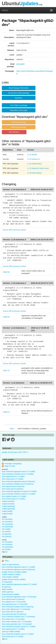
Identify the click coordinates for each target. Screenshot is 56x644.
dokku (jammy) (8, 592)
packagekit (20, 64)
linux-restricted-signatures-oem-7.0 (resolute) (19, 597)
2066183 (6, 317)
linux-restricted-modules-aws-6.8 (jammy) (18, 484)
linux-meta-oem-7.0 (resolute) (13, 619)
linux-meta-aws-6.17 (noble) (13, 479)
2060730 (6, 272)
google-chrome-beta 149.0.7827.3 (15, 452)
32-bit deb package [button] (19, 122)
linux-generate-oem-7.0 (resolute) (15, 604)
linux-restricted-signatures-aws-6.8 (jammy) (18, 481)
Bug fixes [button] (19, 98)
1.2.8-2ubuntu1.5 (34, 159)
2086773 (6, 412)
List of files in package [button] (19, 105)
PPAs (7, 561)
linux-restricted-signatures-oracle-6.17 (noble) (19, 491)
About (12, 429)
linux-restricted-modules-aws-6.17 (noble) (18, 474)
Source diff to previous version (15, 230)
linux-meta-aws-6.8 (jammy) (13, 489)
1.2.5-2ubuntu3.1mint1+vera (38, 168)
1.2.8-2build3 (32, 155)
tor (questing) (7, 582)
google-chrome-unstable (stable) (14, 572)
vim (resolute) (7, 519)
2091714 (6, 371)
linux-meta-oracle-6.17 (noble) (13, 499)
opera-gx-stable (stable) (11, 631)
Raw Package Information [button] (19, 88)
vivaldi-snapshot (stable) (11, 574)
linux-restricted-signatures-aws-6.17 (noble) (19, 471)
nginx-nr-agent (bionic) (11, 565)
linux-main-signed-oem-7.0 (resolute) (16, 609)
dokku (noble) (7, 589)
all (6, 552)
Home (5, 10)
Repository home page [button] (19, 110)
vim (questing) (7, 524)
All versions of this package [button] (19, 93)
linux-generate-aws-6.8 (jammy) (14, 614)
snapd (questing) (8, 506)
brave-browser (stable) (11, 594)
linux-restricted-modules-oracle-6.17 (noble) (19, 494)
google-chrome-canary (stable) (14, 579)
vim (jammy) (7, 534)
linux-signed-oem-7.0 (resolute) (14, 602)
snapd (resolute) (8, 501)
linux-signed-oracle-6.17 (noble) (14, 496)
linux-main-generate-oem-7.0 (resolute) (17, 624)
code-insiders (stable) (10, 577)
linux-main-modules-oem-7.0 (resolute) (17, 622)
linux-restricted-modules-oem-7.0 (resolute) (18, 617)
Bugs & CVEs (10, 466)
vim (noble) (6, 529)
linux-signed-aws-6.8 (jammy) (13, 486)
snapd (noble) (7, 511)
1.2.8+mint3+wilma (34, 164)
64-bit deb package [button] (19, 127)
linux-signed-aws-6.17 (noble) (13, 476)
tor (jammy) (6, 587)
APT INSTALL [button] (14, 132)
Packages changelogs (13, 464)
